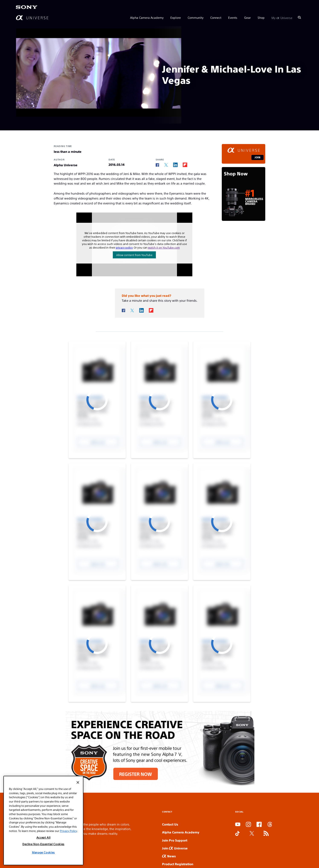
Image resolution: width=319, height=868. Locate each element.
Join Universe (175, 848)
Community (196, 17)
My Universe (282, 17)
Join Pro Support (175, 840)
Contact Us (170, 824)
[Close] (78, 782)
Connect (216, 17)
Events (233, 17)
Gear (247, 17)
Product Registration (178, 864)
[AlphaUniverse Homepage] (32, 18)
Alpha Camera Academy (147, 17)
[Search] (299, 17)
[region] (43, 821)
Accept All (43, 837)
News (169, 856)
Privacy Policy (68, 831)
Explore (176, 17)
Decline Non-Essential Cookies (43, 844)
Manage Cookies (43, 852)
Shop (261, 17)
